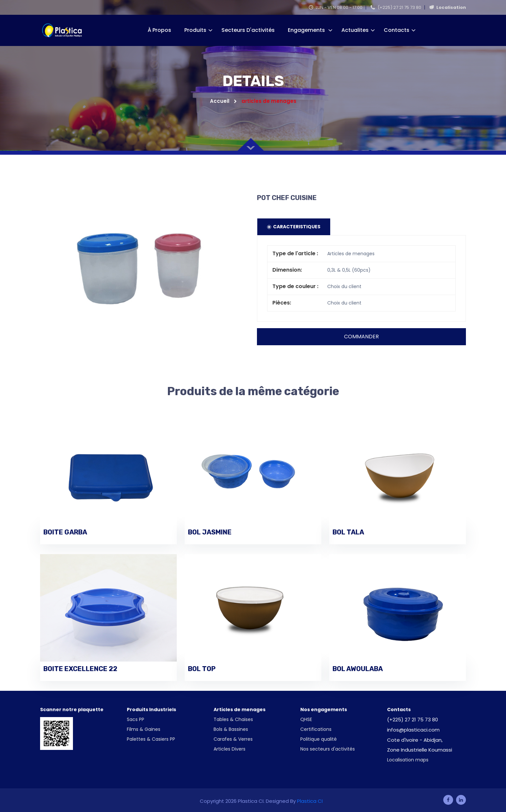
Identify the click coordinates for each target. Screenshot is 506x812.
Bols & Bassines (231, 729)
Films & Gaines (144, 729)
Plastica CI (310, 801)
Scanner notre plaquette (72, 710)
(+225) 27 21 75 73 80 (396, 7)
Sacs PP (136, 719)
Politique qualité (319, 739)
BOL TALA (348, 532)
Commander (361, 337)
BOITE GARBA (65, 532)
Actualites (355, 30)
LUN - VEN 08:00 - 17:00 (336, 7)
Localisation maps (408, 760)
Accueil (223, 101)
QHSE (306, 719)
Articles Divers (230, 749)
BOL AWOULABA (358, 669)
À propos (159, 30)
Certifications (316, 729)
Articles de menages (240, 710)
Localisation (448, 7)
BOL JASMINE (210, 532)
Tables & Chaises (233, 719)
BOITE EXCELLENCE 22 (80, 669)
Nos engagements (324, 710)
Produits (195, 30)
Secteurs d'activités (248, 30)
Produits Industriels (151, 710)
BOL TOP (202, 669)
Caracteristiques (294, 227)
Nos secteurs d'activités (328, 749)
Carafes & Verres (233, 739)
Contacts (397, 30)
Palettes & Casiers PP (151, 739)
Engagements (307, 30)
